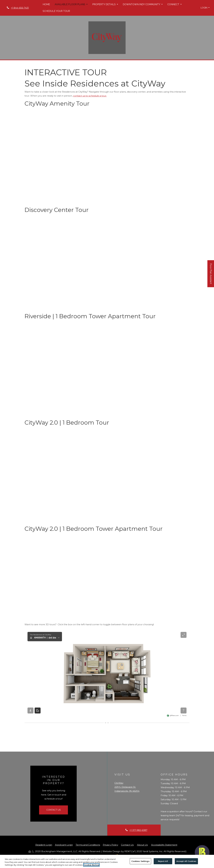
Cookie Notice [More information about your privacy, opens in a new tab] (91, 865)
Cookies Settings (140, 861)
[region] (107, 861)
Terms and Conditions (88, 845)
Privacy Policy (110, 845)
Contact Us (53, 810)
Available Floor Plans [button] (70, 4)
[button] (205, 8)
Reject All (163, 861)
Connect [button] (174, 4)
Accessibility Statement (164, 845)
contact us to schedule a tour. (90, 96)
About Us (142, 845)
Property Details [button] (104, 4)
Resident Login (44, 845)
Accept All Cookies (186, 861)
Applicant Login (64, 845)
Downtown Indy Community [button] (142, 4)
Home (46, 4)
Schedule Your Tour (56, 11)
